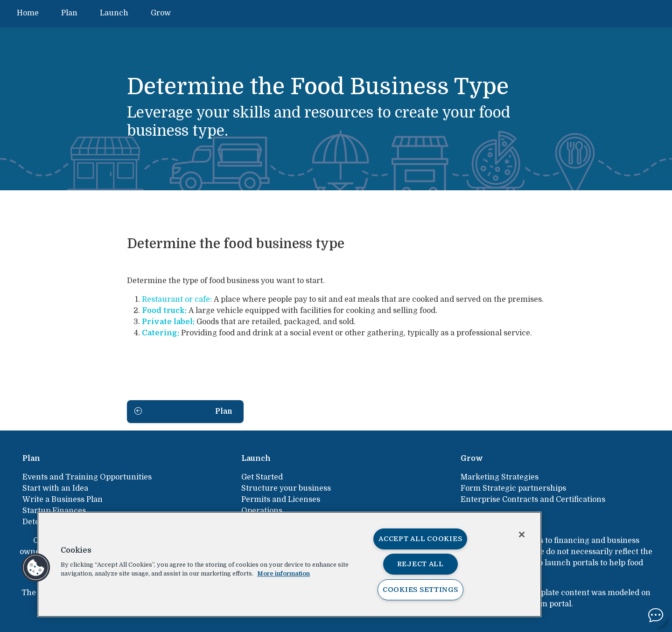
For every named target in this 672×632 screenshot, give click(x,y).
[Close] (522, 535)
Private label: (168, 322)
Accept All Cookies (420, 539)
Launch (114, 13)
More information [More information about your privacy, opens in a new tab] (283, 573)
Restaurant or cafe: (177, 299)
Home (28, 13)
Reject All (420, 564)
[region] (289, 564)
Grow (161, 13)
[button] (36, 568)
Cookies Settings (420, 590)
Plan (69, 13)
